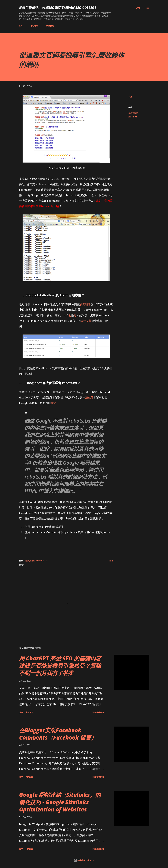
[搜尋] (138, 8)
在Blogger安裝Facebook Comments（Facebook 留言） (58, 734)
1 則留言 (29, 849)
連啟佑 (89, 397)
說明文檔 (86, 321)
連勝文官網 (133, 113)
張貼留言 (29, 712)
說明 (54, 403)
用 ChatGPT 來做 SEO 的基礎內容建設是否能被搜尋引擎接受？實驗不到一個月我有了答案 (60, 666)
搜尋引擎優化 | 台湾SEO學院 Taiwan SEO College (57, 8)
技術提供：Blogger (84, 860)
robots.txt (133, 117)
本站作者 (34, 26)
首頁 (21, 26)
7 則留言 (29, 777)
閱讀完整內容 (98, 712)
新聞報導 (85, 304)
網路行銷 (50, 26)
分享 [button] (130, 97)
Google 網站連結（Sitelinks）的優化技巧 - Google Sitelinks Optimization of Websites (60, 802)
